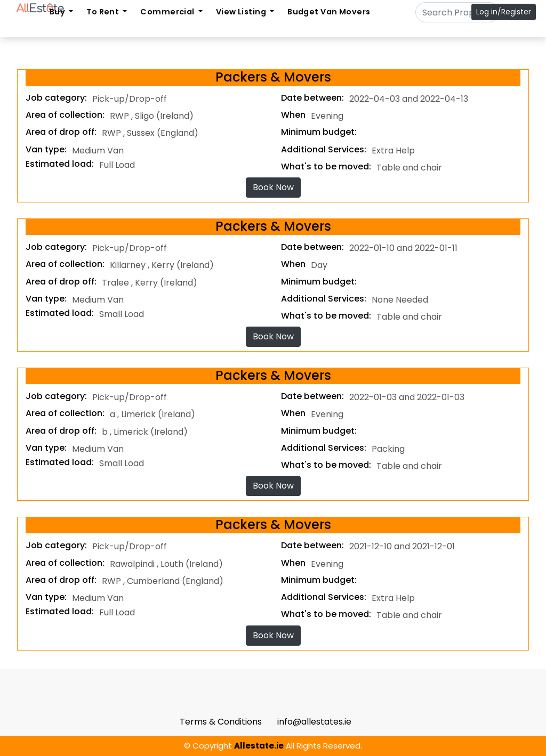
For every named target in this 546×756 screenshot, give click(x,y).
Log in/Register (504, 12)
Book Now (273, 187)
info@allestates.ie (314, 722)
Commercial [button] (168, 12)
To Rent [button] (103, 12)
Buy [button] (58, 12)
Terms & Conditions (221, 722)
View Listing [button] (242, 12)
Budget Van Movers (329, 12)
